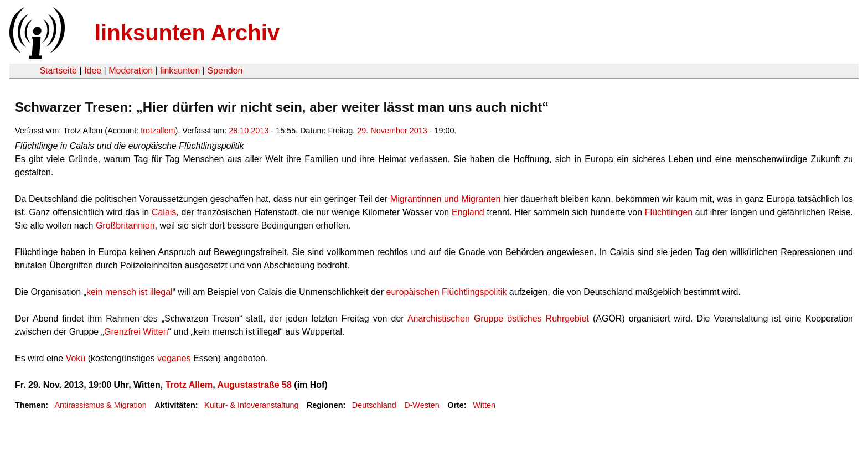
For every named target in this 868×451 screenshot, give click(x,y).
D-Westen (422, 405)
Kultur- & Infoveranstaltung (251, 405)
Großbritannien (125, 225)
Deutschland (374, 405)
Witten (484, 405)
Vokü (76, 358)
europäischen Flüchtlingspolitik (447, 292)
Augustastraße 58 (255, 385)
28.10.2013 (249, 131)
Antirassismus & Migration (100, 405)
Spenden (225, 71)
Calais (164, 212)
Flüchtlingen (669, 212)
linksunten (180, 71)
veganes (174, 358)
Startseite (58, 71)
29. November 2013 (392, 131)
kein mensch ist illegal (130, 292)
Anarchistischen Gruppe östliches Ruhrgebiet (498, 318)
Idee (93, 71)
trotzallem (158, 131)
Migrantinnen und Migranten (445, 199)
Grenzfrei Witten (136, 332)
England (468, 212)
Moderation (131, 71)
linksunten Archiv (187, 33)
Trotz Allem (189, 385)
